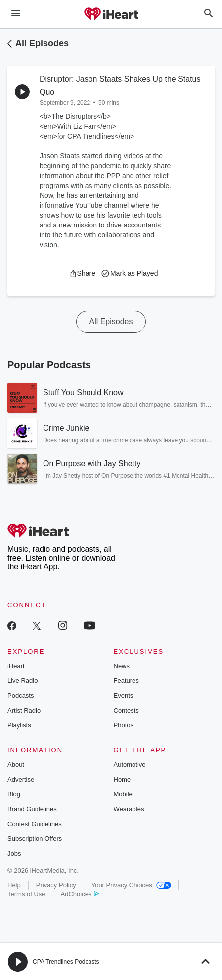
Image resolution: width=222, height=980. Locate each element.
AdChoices (80, 894)
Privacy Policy (56, 885)
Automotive (130, 765)
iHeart (16, 666)
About (16, 765)
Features (126, 681)
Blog (14, 794)
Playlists (19, 725)
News (122, 666)
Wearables (129, 809)
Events (124, 696)
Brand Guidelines (32, 809)
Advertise (21, 779)
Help (14, 885)
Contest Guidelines (35, 824)
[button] (82, 273)
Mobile (123, 794)
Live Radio (22, 681)
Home (122, 779)
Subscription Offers (35, 839)
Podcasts (21, 696)
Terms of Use (26, 894)
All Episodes (42, 43)
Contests (126, 710)
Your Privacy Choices (131, 885)
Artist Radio (24, 710)
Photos (124, 725)
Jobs (14, 853)
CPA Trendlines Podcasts (66, 962)
